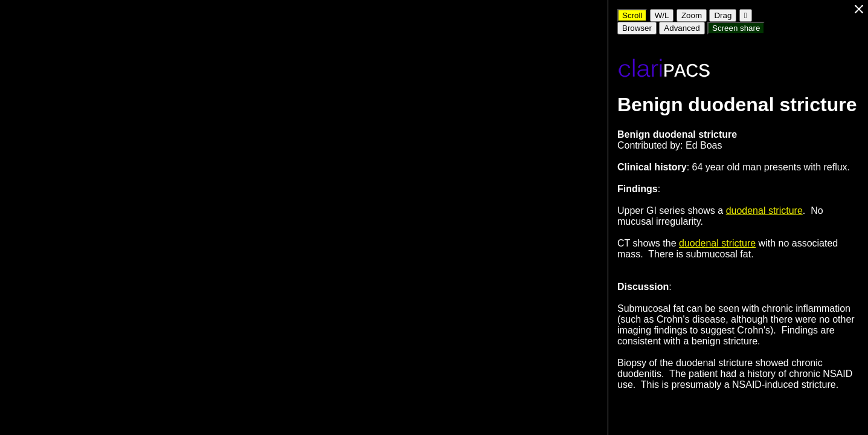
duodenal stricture (764, 211)
